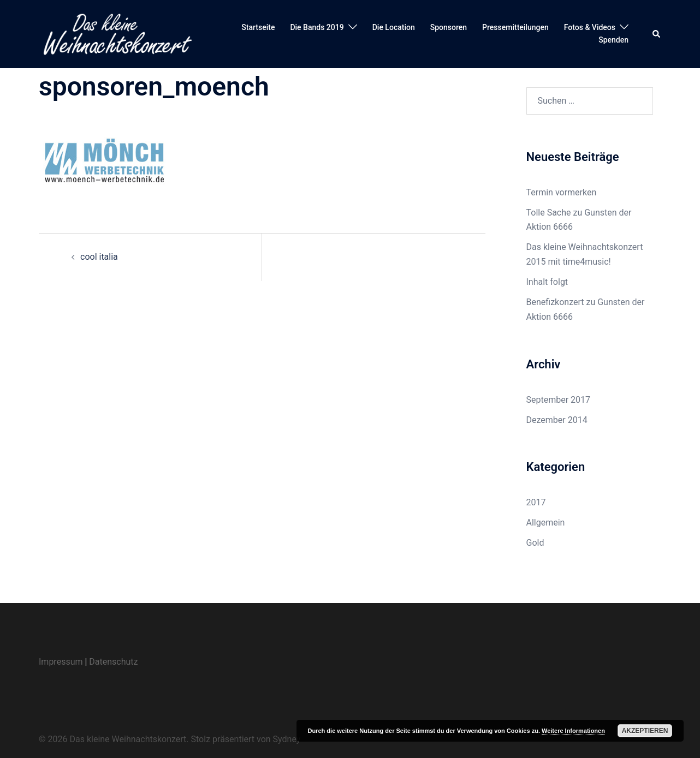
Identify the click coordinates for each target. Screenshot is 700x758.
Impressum (61, 662)
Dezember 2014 (557, 420)
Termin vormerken (562, 192)
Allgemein (546, 523)
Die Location (394, 27)
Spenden (613, 40)
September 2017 (559, 400)
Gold (535, 543)
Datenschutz (113, 662)
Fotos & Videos (590, 27)
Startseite (258, 27)
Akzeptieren (645, 731)
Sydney (287, 739)
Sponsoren (449, 27)
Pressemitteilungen (515, 27)
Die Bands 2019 (317, 27)
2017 (536, 502)
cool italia (99, 257)
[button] (657, 34)
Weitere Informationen (573, 731)
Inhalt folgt (547, 282)
